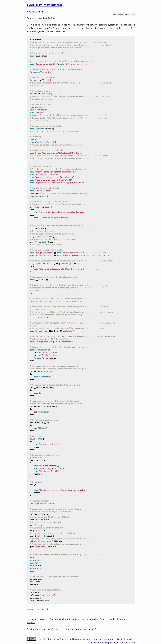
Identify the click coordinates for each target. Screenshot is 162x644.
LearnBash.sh (49, 18)
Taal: (115, 15)
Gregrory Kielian (113, 642)
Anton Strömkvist (126, 639)
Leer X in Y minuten (45, 5)
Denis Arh (98, 639)
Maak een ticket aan (75, 619)
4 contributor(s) (88, 629)
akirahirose (110, 639)
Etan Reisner (129, 642)
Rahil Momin (97, 642)
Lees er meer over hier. (39, 609)
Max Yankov (53, 639)
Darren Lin (65, 639)
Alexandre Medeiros (82, 639)
